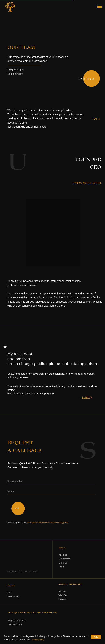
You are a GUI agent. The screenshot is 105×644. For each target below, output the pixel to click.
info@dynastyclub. (16, 621)
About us (63, 555)
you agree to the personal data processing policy (48, 522)
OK (17, 509)
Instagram (63, 599)
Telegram (62, 591)
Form (61, 567)
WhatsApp (63, 595)
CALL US (85, 79)
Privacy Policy (14, 596)
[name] (51, 492)
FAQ (9, 592)
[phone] (51, 482)
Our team (63, 563)
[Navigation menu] (100, 6)
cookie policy (38, 640)
